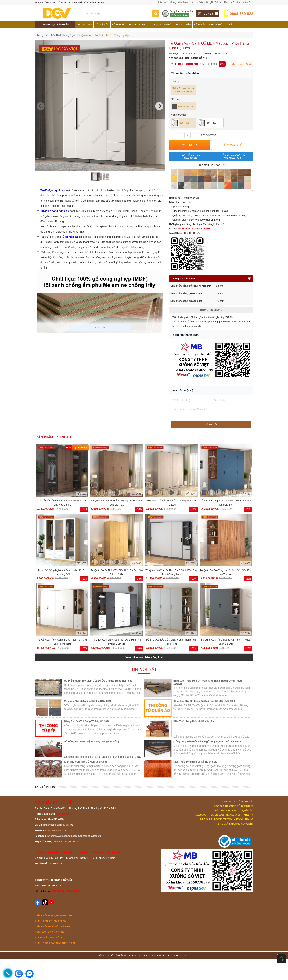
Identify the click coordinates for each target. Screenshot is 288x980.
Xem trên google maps (66, 841)
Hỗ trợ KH (247, 2)
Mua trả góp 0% (190, 156)
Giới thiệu (183, 2)
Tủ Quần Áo (102, 25)
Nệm (189, 25)
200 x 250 (208, 123)
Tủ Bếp (229, 25)
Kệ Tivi (179, 25)
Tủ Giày (168, 25)
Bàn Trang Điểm (138, 25)
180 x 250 (180, 123)
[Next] (159, 106)
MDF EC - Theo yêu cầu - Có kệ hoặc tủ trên (183, 90)
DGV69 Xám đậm (183, 106)
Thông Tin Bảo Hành (211, 279)
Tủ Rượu (155, 25)
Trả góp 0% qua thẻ (232, 156)
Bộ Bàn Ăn (200, 25)
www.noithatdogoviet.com (59, 830)
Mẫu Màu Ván (197, 2)
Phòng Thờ (216, 25)
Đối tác (218, 2)
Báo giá (209, 2)
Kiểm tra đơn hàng (167, 2)
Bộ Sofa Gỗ (119, 25)
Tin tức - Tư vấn (232, 2)
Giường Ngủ (85, 25)
